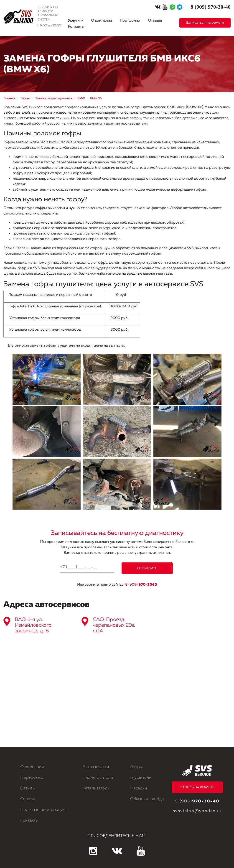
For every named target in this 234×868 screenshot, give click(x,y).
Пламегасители (98, 778)
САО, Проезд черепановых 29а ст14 (114, 625)
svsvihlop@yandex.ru (197, 811)
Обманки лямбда (147, 799)
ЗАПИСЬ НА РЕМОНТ (197, 787)
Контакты (76, 27)
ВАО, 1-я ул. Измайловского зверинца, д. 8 (33, 625)
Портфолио (130, 21)
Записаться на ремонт (205, 23)
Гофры (136, 767)
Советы (28, 799)
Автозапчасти (96, 767)
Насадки (139, 788)
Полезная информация (43, 810)
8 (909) (141, 585)
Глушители (141, 778)
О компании (101, 21)
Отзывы (155, 21)
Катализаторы (96, 788)
